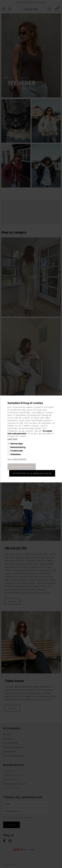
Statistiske (16, 454)
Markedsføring (18, 447)
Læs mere (12, 439)
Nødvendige (17, 444)
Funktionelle (17, 451)
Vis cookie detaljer (17, 459)
